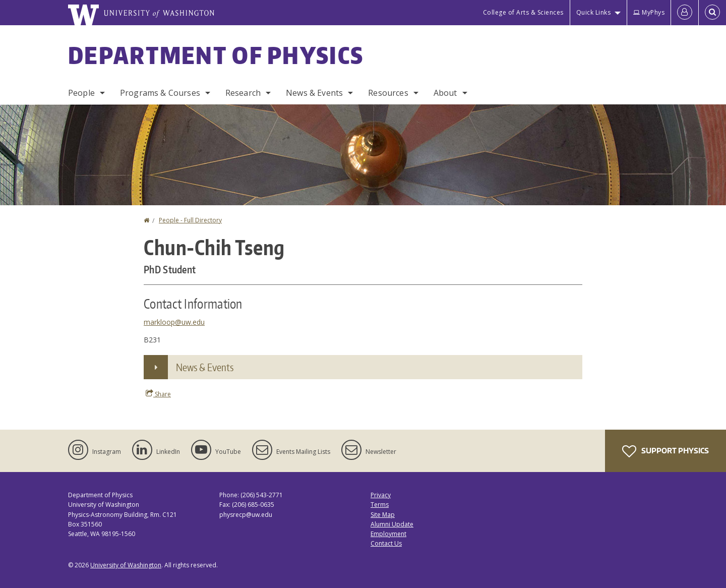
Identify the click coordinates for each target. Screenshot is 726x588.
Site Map (383, 515)
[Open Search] (712, 13)
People (81, 93)
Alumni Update (392, 524)
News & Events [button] (205, 367)
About (445, 93)
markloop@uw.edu (174, 322)
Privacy (381, 495)
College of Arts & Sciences (523, 12)
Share (158, 394)
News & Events (314, 93)
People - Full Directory (190, 220)
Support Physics (665, 451)
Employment (388, 534)
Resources (388, 93)
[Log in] (685, 13)
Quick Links (594, 12)
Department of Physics (216, 55)
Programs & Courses (160, 93)
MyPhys (649, 12)
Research (243, 93)
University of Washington (126, 565)
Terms (380, 505)
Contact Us (386, 543)
